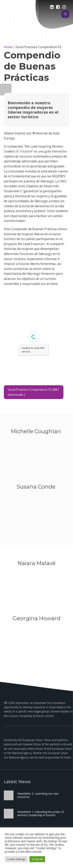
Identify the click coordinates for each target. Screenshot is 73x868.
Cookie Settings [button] (16, 859)
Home (8, 47)
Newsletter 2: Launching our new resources (38, 795)
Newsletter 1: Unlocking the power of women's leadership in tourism (41, 813)
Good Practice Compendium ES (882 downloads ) (33, 392)
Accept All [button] (37, 859)
